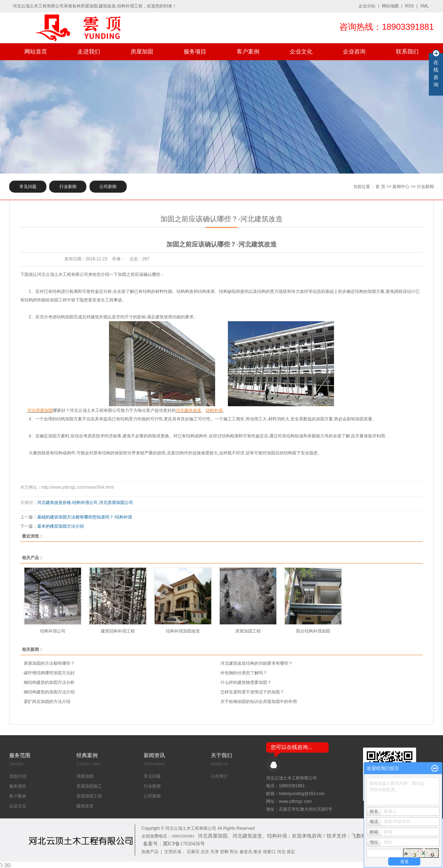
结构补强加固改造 (183, 631)
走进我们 (89, 52)
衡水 (258, 852)
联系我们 (407, 52)
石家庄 (193, 852)
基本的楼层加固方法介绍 (61, 526)
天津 (214, 852)
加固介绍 (18, 776)
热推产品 (150, 852)
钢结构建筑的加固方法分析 (49, 682)
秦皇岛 (246, 852)
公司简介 (219, 776)
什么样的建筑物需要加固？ (246, 682)
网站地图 (390, 6)
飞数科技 (361, 836)
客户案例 (248, 52)
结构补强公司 (85, 503)
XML (424, 6)
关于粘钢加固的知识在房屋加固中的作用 (259, 702)
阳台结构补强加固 (313, 631)
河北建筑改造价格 (54, 503)
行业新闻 (68, 187)
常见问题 (28, 187)
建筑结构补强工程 (118, 631)
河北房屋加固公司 (116, 503)
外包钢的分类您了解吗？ (244, 673)
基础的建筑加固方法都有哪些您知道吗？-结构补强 (85, 517)
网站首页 (36, 52)
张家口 (269, 852)
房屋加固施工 (89, 786)
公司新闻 (108, 187)
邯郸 (224, 852)
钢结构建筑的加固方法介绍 (49, 692)
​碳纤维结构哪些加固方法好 (49, 673)
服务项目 (195, 52)
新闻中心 (401, 187)
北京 (205, 852)
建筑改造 (85, 806)
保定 (291, 852)
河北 (281, 852)
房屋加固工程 (248, 631)
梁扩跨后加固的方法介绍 (47, 702)
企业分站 (367, 6)
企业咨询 (354, 52)
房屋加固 (142, 52)
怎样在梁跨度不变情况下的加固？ (252, 692)
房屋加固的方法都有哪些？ (49, 663)
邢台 (234, 852)
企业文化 (301, 52)
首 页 (380, 187)
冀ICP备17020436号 (184, 844)
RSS (410, 6)
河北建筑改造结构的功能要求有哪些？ (257, 663)
